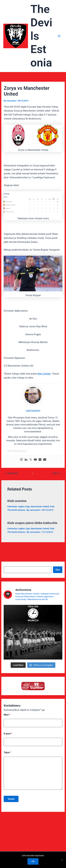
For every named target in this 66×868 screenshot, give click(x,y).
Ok (33, 861)
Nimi (7, 715)
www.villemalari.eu (17, 451)
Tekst (7, 752)
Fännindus (12, 506)
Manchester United (40, 506)
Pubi (52, 506)
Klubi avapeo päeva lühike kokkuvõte (32, 523)
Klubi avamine (17, 501)
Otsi (58, 570)
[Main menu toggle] (59, 36)
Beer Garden (44, 374)
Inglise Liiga (24, 506)
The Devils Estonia (16, 510)
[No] (62, 860)
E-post (8, 734)
